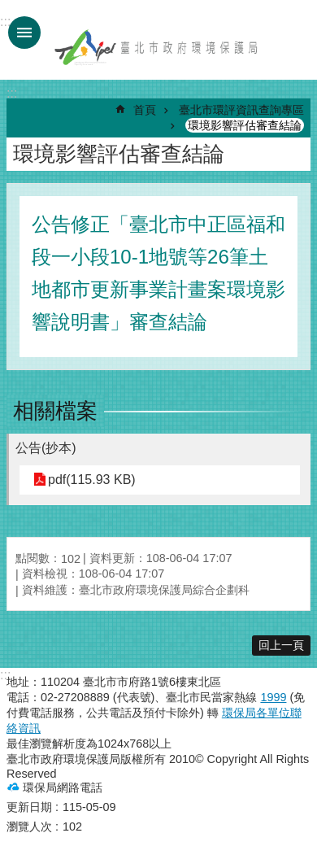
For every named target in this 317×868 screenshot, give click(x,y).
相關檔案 (55, 411)
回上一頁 (281, 645)
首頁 (145, 110)
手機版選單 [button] (24, 33)
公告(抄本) (46, 448)
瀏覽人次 (29, 827)
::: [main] (12, 93)
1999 (273, 697)
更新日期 (29, 807)
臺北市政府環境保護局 (157, 47)
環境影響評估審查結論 (245, 125)
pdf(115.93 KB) (92, 480)
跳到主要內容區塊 (9, 9)
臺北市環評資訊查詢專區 (241, 110)
